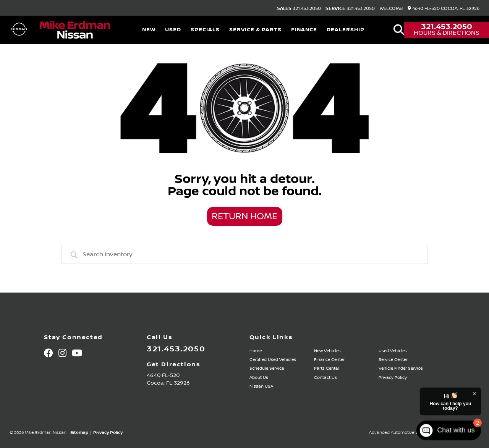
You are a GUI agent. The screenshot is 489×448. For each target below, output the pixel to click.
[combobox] (244, 254)
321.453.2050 (299, 9)
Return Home (244, 217)
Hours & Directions (447, 33)
